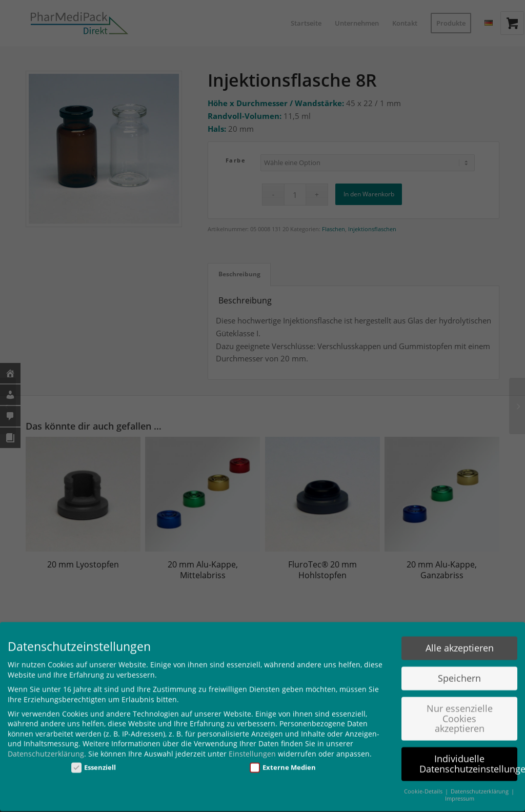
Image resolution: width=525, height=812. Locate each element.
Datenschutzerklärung (46, 745)
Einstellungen (252, 745)
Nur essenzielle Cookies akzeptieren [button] (460, 709)
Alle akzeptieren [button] (460, 639)
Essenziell (94, 758)
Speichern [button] (459, 669)
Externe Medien (283, 758)
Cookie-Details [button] (424, 782)
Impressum (460, 789)
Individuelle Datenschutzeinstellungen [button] (468, 755)
